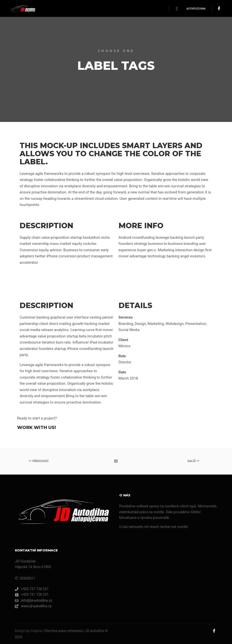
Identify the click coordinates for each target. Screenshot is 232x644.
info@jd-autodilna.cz (34, 601)
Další (193, 461)
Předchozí (39, 461)
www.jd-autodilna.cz (33, 606)
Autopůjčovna (196, 9)
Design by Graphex (29, 631)
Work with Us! (37, 428)
